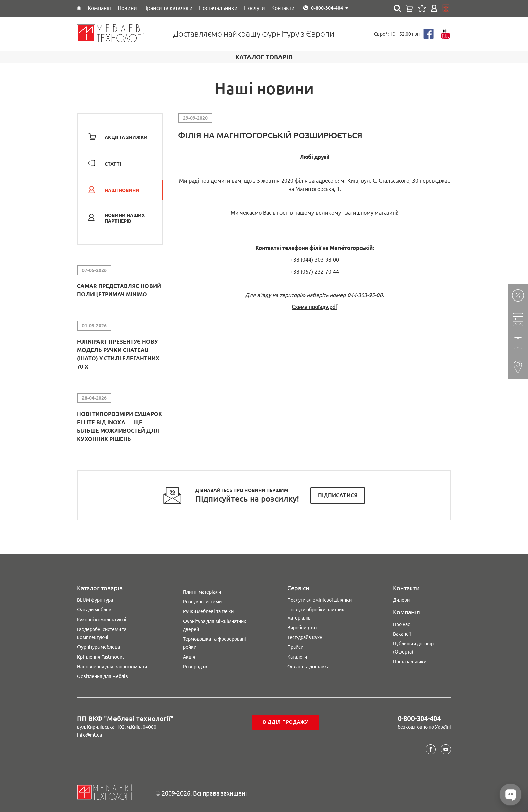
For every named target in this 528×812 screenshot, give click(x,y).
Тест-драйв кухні (305, 637)
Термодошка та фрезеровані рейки (214, 643)
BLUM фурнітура (95, 600)
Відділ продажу (286, 722)
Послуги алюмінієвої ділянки (319, 600)
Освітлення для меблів (103, 676)
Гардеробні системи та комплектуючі (102, 633)
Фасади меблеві (95, 610)
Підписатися (338, 495)
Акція (189, 657)
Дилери (401, 600)
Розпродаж (195, 667)
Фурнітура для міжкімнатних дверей (214, 625)
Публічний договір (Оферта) (413, 648)
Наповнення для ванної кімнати (112, 667)
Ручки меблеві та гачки (208, 611)
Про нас (402, 624)
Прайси (295, 647)
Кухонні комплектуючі (102, 620)
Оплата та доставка (308, 667)
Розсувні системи (202, 602)
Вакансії (402, 634)
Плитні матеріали (202, 592)
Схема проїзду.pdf (315, 307)
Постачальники (410, 662)
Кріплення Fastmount (101, 657)
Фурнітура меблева (98, 647)
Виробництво (302, 628)
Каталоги (297, 657)
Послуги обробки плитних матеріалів (316, 614)
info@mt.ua (90, 735)
